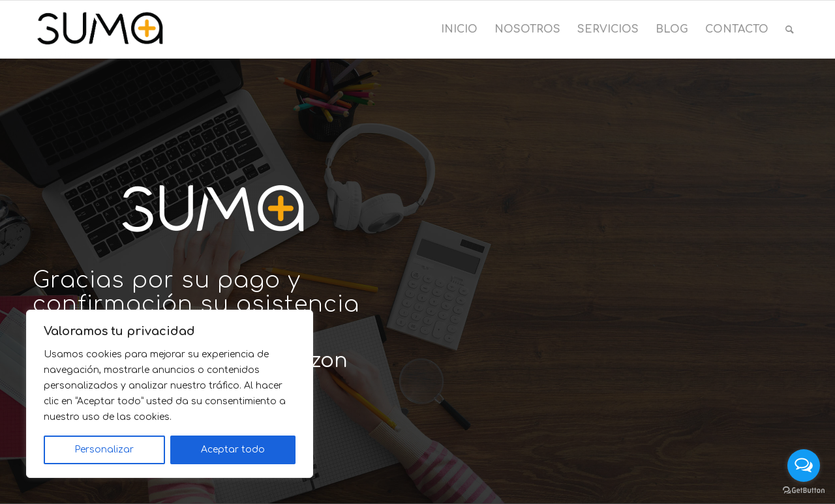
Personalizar (104, 450)
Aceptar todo (233, 450)
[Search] (790, 29)
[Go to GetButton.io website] (804, 491)
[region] (170, 394)
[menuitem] (459, 29)
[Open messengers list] (804, 466)
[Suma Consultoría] (100, 29)
